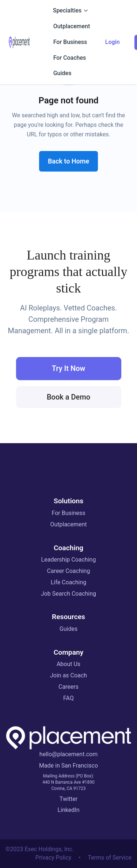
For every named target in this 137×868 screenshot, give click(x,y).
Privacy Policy (54, 858)
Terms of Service (110, 858)
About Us (68, 664)
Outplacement (68, 524)
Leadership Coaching (69, 560)
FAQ (68, 698)
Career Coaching (69, 571)
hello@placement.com (68, 754)
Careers (68, 687)
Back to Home (68, 161)
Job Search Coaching (68, 594)
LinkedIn (69, 810)
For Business (69, 513)
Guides (68, 629)
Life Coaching (68, 582)
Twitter (68, 799)
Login (113, 42)
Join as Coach (68, 675)
